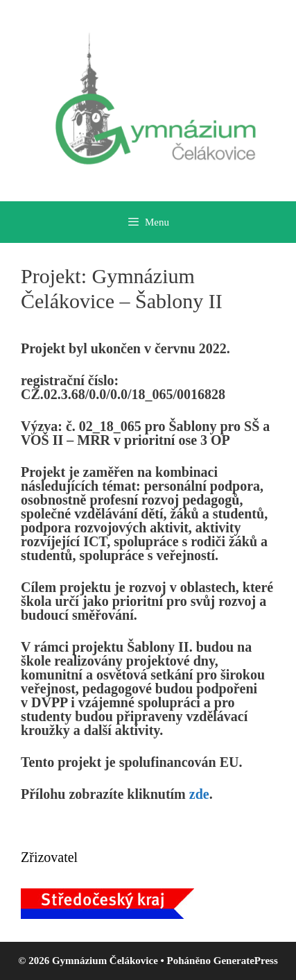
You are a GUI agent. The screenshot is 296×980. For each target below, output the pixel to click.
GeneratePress (246, 961)
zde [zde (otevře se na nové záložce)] (199, 794)
